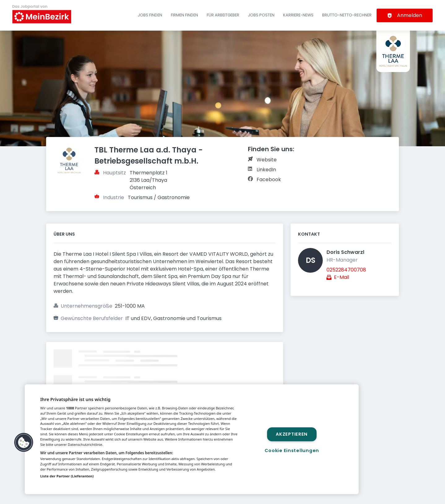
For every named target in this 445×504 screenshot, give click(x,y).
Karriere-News (298, 15)
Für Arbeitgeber (223, 15)
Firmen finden (184, 15)
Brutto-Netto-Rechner (347, 15)
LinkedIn (266, 170)
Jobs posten (261, 15)
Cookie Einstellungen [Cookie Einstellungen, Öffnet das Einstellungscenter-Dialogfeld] (292, 451)
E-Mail (341, 277)
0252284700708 (346, 270)
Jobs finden (150, 15)
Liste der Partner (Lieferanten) (67, 476)
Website (267, 160)
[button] (24, 442)
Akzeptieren (292, 434)
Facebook (269, 179)
